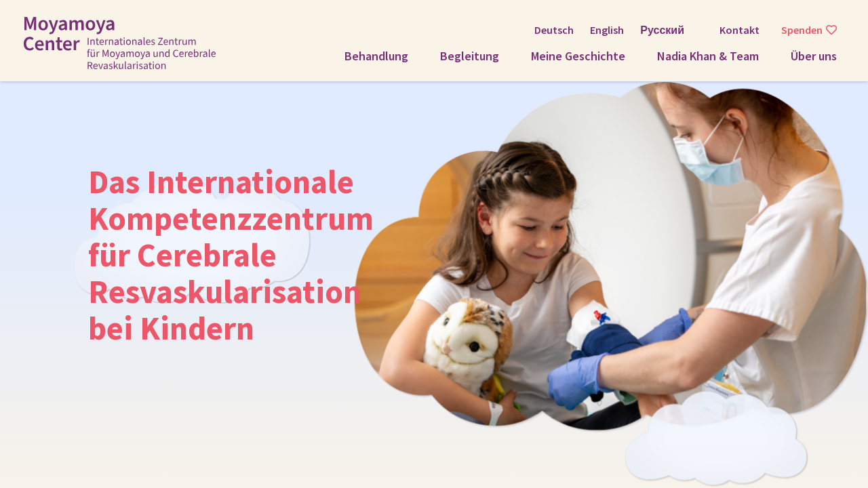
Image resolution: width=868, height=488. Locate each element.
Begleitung (470, 56)
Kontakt (739, 30)
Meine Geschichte (578, 56)
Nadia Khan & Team (708, 56)
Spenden (802, 30)
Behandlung (376, 56)
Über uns (814, 56)
